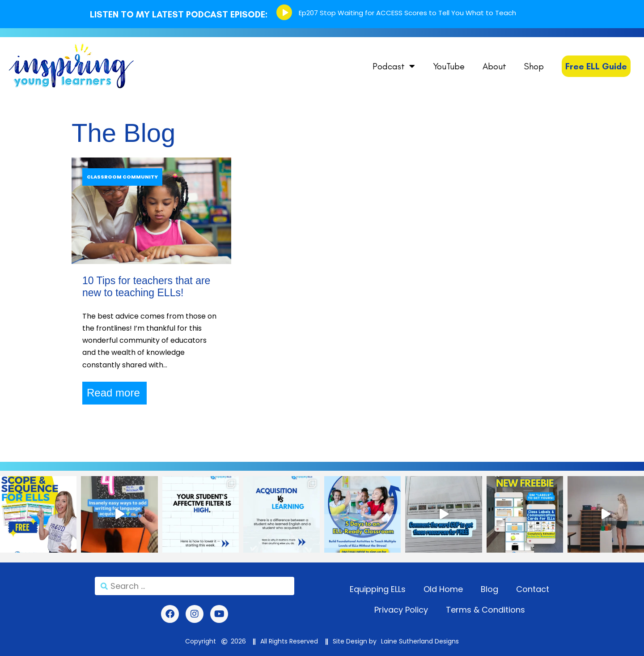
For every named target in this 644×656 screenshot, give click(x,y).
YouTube (449, 66)
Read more (113, 393)
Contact (533, 589)
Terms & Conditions (485, 610)
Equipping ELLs (378, 589)
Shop (534, 66)
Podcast (394, 66)
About (494, 66)
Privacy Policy (401, 610)
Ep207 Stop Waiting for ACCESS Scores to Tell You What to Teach (407, 13)
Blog (489, 589)
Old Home (443, 589)
